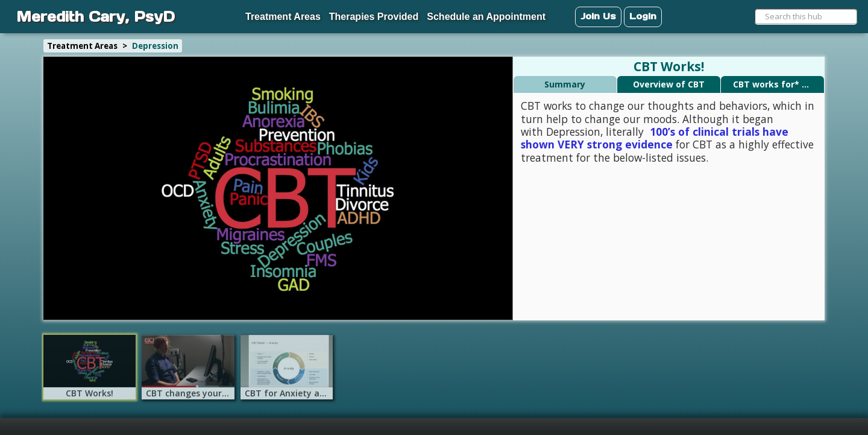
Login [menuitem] (643, 16)
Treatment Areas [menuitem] (283, 17)
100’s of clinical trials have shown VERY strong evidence (655, 138)
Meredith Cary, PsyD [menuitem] (96, 17)
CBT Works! (669, 67)
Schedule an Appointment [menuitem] (486, 17)
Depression (155, 46)
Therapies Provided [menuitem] (374, 17)
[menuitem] (199, 11)
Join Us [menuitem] (598, 16)
